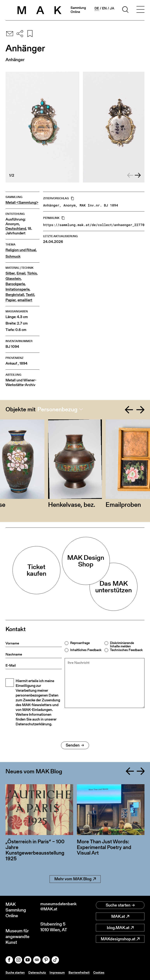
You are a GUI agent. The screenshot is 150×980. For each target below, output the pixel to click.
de (97, 8)
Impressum (59, 972)
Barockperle (15, 284)
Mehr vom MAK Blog (75, 879)
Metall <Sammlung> (22, 203)
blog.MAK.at (120, 928)
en (104, 8)
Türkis (32, 273)
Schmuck (13, 256)
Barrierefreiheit (81, 972)
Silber (10, 273)
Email (21, 273)
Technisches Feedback (126, 650)
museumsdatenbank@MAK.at (58, 907)
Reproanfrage (80, 643)
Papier (11, 300)
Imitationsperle (18, 289)
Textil (30, 295)
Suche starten (120, 905)
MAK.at (120, 916)
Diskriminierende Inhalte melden (122, 645)
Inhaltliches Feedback (86, 650)
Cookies (102, 972)
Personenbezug (57, 409)
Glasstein (13, 279)
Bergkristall (15, 295)
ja (112, 8)
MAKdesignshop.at (120, 939)
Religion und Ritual (21, 250)
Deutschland (16, 229)
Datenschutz (38, 972)
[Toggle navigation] (140, 10)
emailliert (25, 300)
